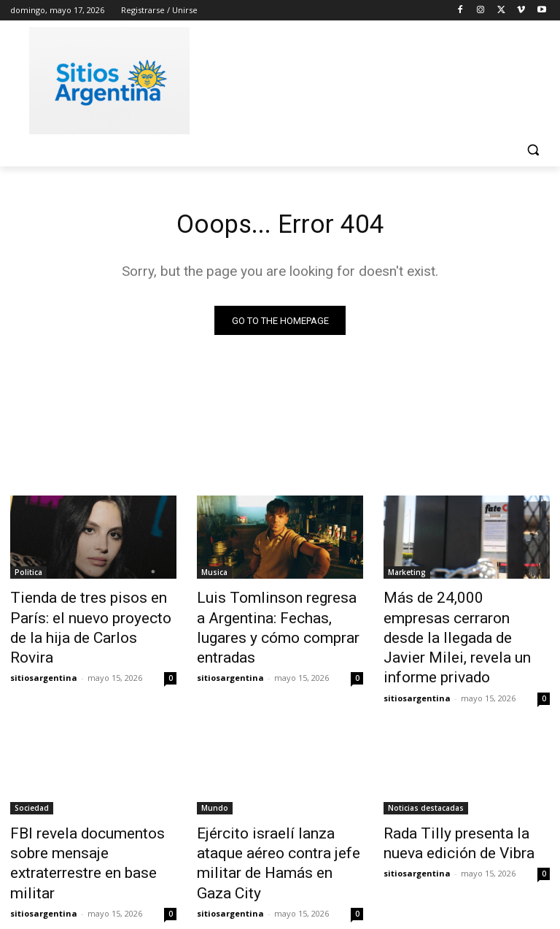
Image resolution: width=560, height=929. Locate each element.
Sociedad (32, 776)
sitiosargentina (44, 650)
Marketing (407, 576)
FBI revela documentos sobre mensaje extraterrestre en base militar (90, 816)
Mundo (215, 776)
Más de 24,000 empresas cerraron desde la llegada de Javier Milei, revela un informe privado (465, 624)
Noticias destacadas (426, 776)
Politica (28, 576)
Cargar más (280, 883)
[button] (533, 150)
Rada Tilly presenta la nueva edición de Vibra (459, 808)
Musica (214, 576)
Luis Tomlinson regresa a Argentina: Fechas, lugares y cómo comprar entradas (273, 616)
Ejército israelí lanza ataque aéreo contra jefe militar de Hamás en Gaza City (272, 816)
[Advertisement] (379, 78)
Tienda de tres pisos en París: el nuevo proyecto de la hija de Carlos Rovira (93, 616)
